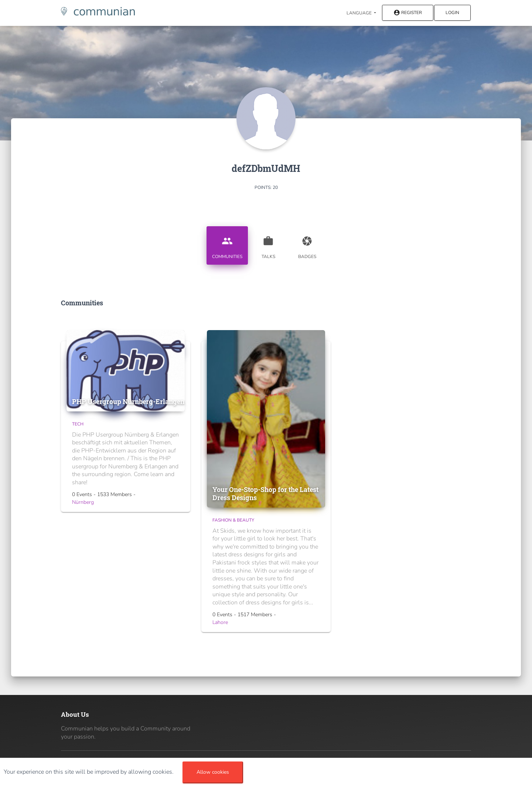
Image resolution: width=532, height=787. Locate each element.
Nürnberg (83, 502)
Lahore (220, 622)
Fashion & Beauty (233, 520)
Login (452, 13)
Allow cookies (213, 772)
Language (360, 13)
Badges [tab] (307, 245)
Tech (78, 424)
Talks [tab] (268, 245)
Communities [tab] (227, 245)
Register (408, 13)
